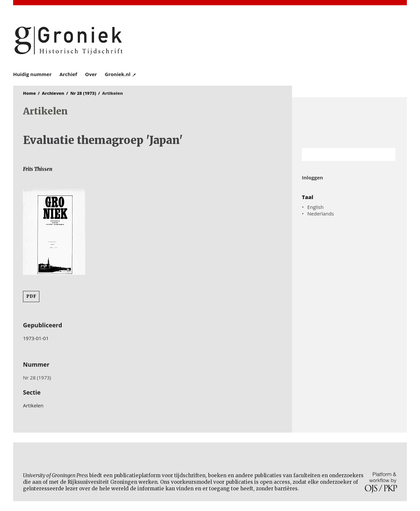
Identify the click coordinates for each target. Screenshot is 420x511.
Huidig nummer (32, 74)
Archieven (53, 93)
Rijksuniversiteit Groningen (349, 123)
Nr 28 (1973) (83, 93)
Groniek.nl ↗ (121, 74)
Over (91, 74)
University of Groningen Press (305, 40)
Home (29, 93)
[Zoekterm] (340, 154)
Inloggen (312, 177)
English (316, 207)
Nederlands (321, 214)
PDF (31, 296)
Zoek (387, 154)
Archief (68, 74)
